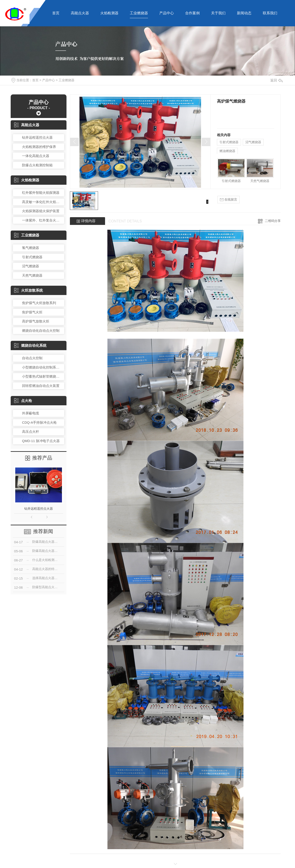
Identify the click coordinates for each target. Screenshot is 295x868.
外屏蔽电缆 (31, 413)
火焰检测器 (109, 13)
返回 (276, 80)
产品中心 (167, 13)
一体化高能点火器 (36, 156)
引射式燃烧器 (32, 257)
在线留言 (229, 200)
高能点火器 (80, 13)
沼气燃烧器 (31, 266)
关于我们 (218, 13)
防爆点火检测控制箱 (37, 165)
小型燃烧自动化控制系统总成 (42, 367)
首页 (56, 13)
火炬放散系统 (28, 290)
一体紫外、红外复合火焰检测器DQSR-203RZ (42, 220)
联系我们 (270, 13)
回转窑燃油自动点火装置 (41, 386)
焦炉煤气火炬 (32, 312)
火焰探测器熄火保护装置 (41, 211)
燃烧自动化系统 (30, 345)
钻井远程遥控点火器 (37, 137)
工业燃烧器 (139, 13)
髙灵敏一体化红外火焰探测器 (42, 202)
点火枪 (23, 401)
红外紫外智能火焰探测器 (41, 193)
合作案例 (192, 13)
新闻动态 (244, 13)
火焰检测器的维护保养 (39, 147)
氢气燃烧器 (31, 248)
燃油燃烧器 (227, 151)
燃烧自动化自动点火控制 (41, 331)
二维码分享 (273, 221)
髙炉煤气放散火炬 (36, 321)
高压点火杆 (31, 432)
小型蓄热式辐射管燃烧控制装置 (42, 376)
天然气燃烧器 (32, 275)
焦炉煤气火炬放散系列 (39, 303)
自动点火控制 (32, 358)
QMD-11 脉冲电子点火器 (41, 441)
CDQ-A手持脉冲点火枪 (39, 422)
